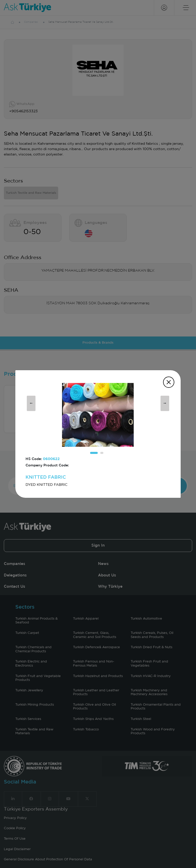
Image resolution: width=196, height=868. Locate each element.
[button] (94, 453)
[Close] (169, 382)
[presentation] (31, 403)
